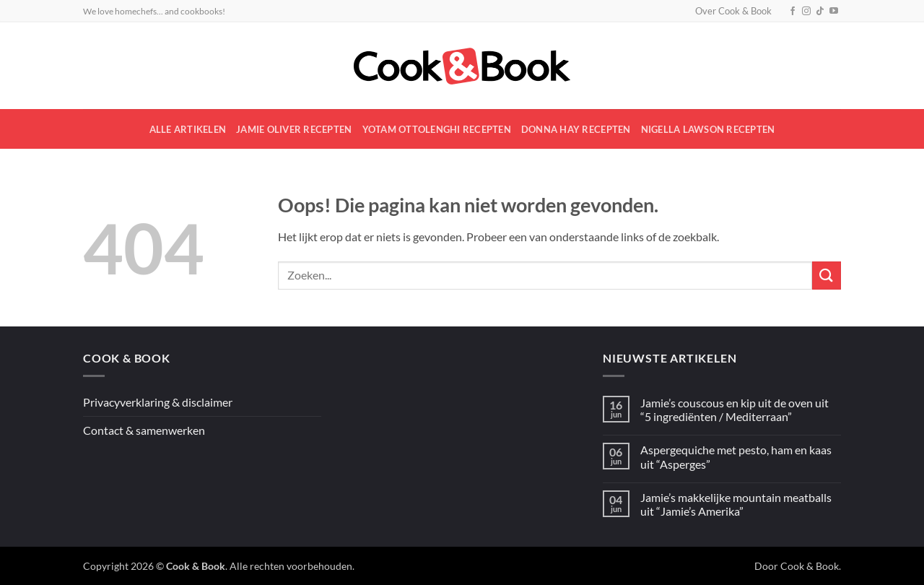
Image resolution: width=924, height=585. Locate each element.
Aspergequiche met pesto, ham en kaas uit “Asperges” (736, 456)
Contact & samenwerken (144, 430)
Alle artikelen (188, 129)
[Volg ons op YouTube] (834, 12)
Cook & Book (810, 566)
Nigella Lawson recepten (708, 129)
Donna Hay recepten (576, 129)
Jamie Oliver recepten (294, 129)
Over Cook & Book (733, 11)
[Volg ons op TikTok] (820, 12)
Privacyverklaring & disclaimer (158, 402)
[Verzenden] (827, 276)
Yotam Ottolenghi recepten (437, 129)
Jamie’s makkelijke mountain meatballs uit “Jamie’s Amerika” (736, 504)
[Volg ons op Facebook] (793, 12)
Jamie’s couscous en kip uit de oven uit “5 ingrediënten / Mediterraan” (735, 409)
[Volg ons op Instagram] (806, 12)
